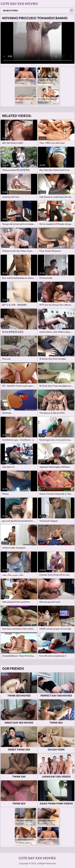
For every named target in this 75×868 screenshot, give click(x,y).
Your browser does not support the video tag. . (37, 43)
